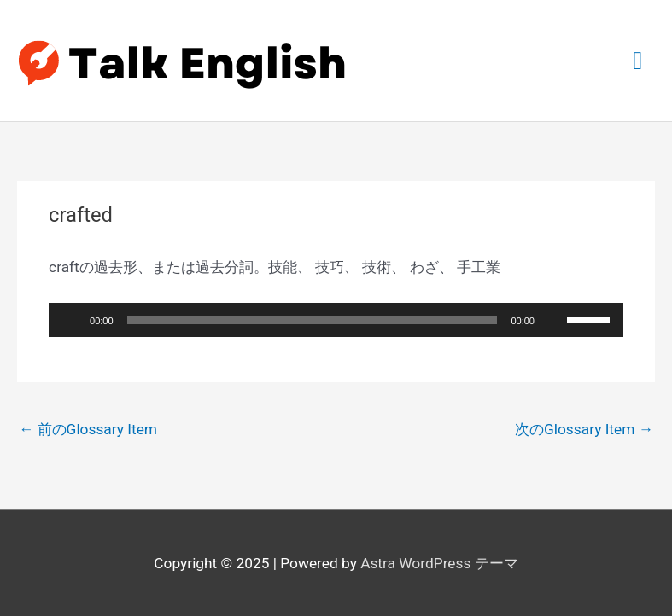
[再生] (71, 320)
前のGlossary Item (88, 429)
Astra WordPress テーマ (439, 563)
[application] (336, 320)
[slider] (313, 320)
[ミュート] (553, 320)
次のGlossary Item (584, 429)
